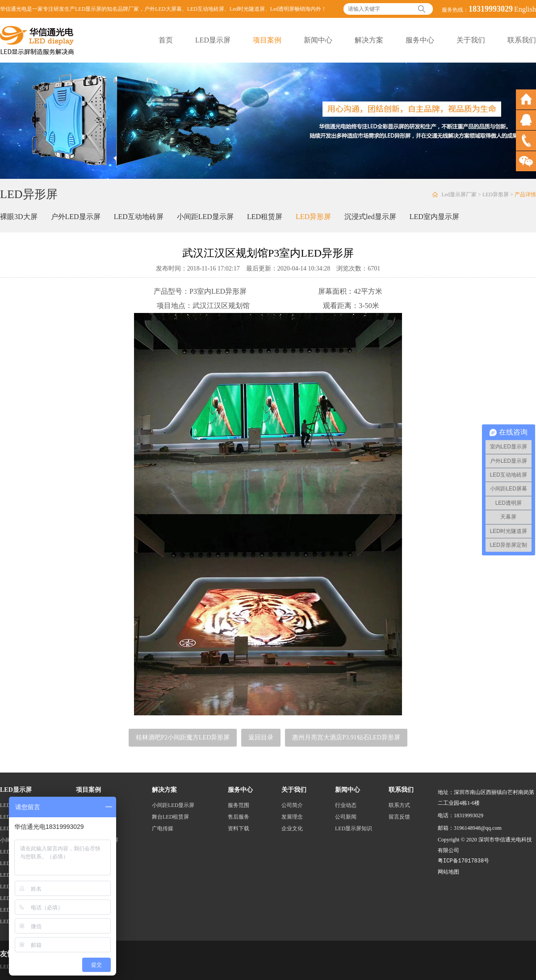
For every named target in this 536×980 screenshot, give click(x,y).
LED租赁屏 (265, 217)
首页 (166, 40)
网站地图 (448, 872)
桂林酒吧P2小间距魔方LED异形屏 (183, 737)
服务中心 (420, 40)
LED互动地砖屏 (206, 9)
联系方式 (399, 805)
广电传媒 (163, 828)
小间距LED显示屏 (205, 217)
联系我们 (522, 40)
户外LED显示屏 (76, 217)
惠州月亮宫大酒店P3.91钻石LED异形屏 (346, 737)
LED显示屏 (213, 40)
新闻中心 (318, 40)
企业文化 (292, 828)
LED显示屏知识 (354, 828)
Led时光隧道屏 (247, 9)
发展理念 (292, 817)
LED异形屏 (496, 194)
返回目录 (261, 737)
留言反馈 (399, 817)
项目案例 (267, 40)
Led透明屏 (283, 9)
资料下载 (239, 828)
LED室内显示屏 (434, 217)
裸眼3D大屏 (19, 217)
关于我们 (471, 40)
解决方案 (369, 40)
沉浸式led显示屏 (370, 217)
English (525, 9)
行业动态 (346, 805)
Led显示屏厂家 (459, 194)
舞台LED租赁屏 (170, 817)
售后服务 (239, 817)
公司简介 (292, 805)
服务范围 (239, 805)
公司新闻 (346, 817)
